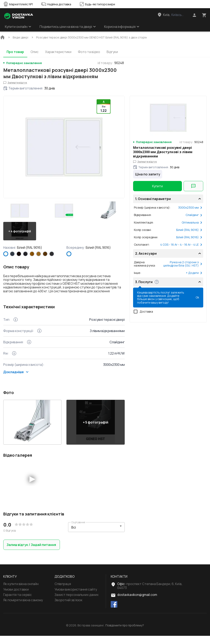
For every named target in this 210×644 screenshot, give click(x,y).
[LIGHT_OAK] (39, 254)
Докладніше (16, 380)
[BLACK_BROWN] (19, 254)
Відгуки (112, 52)
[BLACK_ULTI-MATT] (25, 254)
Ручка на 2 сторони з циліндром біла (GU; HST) (183, 264)
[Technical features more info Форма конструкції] (39, 339)
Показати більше (20, 302)
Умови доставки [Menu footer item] (16, 598)
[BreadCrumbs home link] (2, 37)
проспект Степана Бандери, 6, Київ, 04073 (150, 594)
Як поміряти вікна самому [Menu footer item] (23, 608)
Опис (35, 52)
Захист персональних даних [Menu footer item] (76, 603)
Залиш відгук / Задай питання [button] (32, 553)
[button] (20, 211)
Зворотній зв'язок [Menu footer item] (68, 608)
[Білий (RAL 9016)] (6, 254)
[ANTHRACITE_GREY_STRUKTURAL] (12, 254)
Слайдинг (194, 215)
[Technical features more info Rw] (14, 362)
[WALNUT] (45, 254)
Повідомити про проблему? (125, 634)
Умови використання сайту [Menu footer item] (76, 598)
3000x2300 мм (190, 208)
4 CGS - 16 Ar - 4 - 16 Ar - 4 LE (181, 245)
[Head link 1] (19, 16)
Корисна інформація (122, 27)
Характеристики (58, 52)
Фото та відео (89, 52)
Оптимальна (192, 223)
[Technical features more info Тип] (16, 328)
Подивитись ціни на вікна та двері (68, 27)
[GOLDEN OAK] (32, 254)
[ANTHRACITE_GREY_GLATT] (52, 254)
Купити (157, 186)
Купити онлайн (18, 27)
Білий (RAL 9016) (189, 230)
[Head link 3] (175, 15)
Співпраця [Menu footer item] (63, 592)
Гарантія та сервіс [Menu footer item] (18, 603)
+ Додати (194, 273)
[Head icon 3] (204, 15)
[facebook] (114, 613)
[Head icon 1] (194, 15)
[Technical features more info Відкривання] (29, 350)
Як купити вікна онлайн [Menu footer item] (21, 592)
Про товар (15, 52)
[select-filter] (93, 535)
